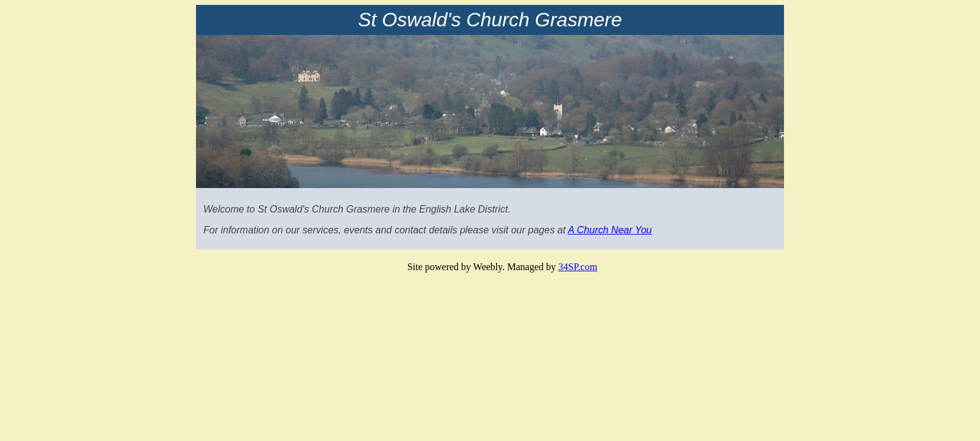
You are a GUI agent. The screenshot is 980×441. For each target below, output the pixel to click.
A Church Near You (610, 230)
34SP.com (578, 267)
